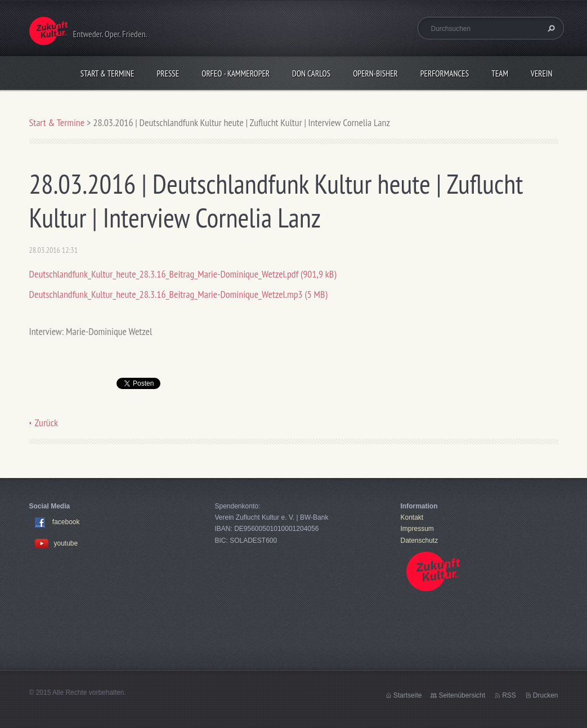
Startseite (408, 695)
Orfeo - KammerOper (236, 73)
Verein (542, 73)
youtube (57, 543)
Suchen (550, 28)
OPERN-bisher (375, 73)
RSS (509, 695)
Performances (445, 73)
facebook (66, 522)
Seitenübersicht (462, 695)
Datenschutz (420, 541)
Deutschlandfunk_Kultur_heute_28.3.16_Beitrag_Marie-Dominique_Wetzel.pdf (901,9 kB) (183, 274)
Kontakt (412, 517)
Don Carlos (311, 73)
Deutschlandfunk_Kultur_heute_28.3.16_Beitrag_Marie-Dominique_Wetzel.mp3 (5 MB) (178, 294)
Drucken (546, 695)
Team (500, 73)
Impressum (417, 529)
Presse (168, 73)
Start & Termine (107, 73)
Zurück (47, 423)
